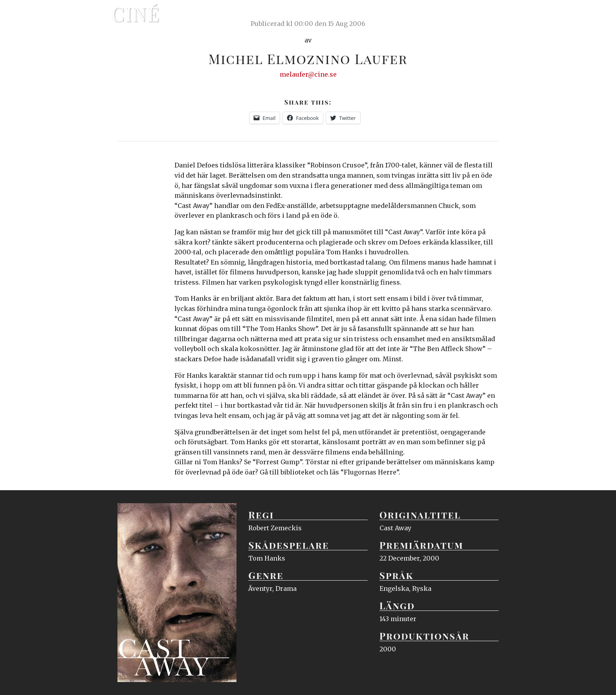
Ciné (136, 14)
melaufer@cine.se (308, 74)
